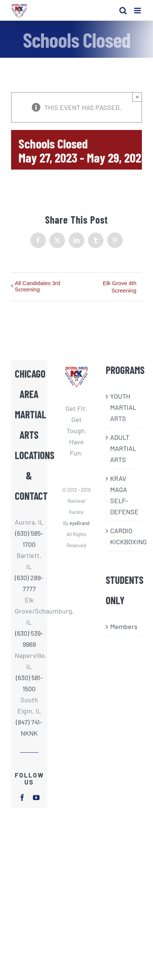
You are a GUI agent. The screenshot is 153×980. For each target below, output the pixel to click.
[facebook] (22, 797)
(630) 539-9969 (29, 639)
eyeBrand (79, 523)
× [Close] (137, 97)
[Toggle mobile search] (123, 11)
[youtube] (36, 797)
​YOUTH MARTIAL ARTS (123, 407)
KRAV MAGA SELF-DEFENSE (124, 495)
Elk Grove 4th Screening (120, 287)
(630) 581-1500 (29, 683)
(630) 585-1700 (29, 539)
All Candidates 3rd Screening (38, 286)
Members (124, 626)
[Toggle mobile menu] (138, 11)
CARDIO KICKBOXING (124, 536)
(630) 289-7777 (29, 583)
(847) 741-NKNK (29, 728)
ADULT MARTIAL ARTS (123, 448)
